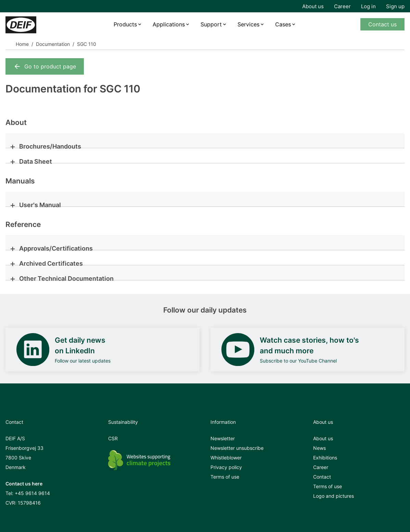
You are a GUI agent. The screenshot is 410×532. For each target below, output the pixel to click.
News (319, 448)
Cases (283, 24)
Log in (368, 6)
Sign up (395, 6)
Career (342, 6)
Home (22, 44)
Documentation (53, 44)
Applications (169, 24)
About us (313, 6)
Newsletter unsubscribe (237, 448)
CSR (113, 438)
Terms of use (225, 477)
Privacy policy (226, 467)
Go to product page (45, 66)
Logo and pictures (334, 496)
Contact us (382, 24)
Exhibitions (325, 458)
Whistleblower (226, 458)
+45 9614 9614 (32, 493)
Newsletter (223, 438)
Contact (322, 477)
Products (125, 24)
